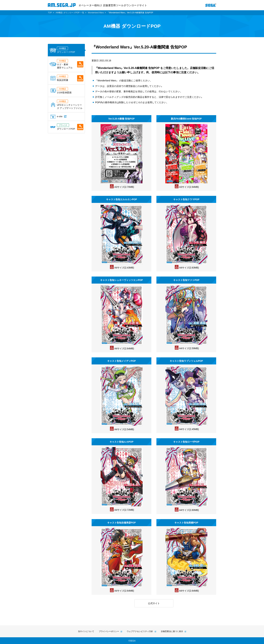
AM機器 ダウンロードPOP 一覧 (70, 13)
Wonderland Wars (96, 13)
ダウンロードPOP (62, 50)
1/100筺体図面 (61, 90)
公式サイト (154, 603)
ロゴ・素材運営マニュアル (66, 64)
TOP (50, 13)
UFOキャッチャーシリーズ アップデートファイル (67, 104)
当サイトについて (86, 631)
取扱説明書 (67, 78)
